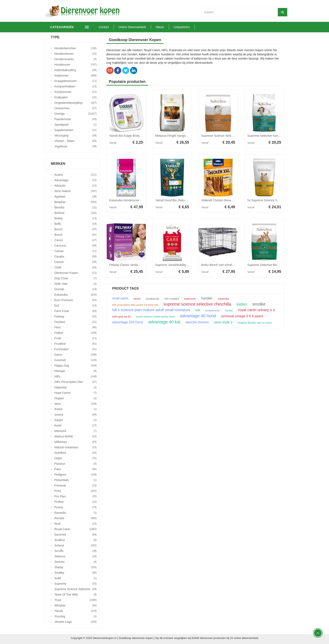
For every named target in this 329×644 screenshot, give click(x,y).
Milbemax (76, 442)
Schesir (76, 545)
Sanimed (76, 535)
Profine (76, 502)
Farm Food (76, 311)
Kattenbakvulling (76, 70)
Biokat (76, 218)
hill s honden (172, 299)
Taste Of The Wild (76, 595)
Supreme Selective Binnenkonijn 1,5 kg (273, 265)
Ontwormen (76, 108)
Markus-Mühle (76, 436)
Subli (76, 578)
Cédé (76, 267)
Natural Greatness (76, 447)
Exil (76, 306)
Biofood (76, 213)
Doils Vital (76, 284)
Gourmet (76, 360)
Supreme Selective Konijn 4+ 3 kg (270, 136)
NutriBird (76, 453)
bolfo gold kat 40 (121, 317)
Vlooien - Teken (76, 141)
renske (229, 311)
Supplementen (76, 130)
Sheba (76, 567)
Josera (76, 415)
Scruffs (76, 551)
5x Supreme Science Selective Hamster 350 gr (278, 200)
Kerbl (76, 425)
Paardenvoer (76, 119)
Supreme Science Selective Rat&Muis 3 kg (229, 136)
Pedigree (76, 475)
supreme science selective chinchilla (197, 304)
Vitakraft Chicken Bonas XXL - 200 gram (228, 200)
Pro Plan (76, 496)
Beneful (76, 207)
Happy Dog (76, 366)
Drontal (76, 289)
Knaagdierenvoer (76, 81)
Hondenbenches (76, 48)
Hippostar (76, 387)
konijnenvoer (213, 311)
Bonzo (76, 229)
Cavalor (76, 256)
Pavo (76, 469)
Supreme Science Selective (76, 589)
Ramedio (76, 513)
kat (198, 310)
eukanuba (224, 299)
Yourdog (76, 616)
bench (137, 299)
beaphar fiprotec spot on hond (255, 323)
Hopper (76, 398)
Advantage (76, 180)
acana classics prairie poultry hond (155, 317)
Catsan (76, 251)
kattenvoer (190, 299)
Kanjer (76, 420)
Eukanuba (76, 295)
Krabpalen (76, 97)
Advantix (76, 186)
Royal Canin (76, 529)
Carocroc (76, 246)
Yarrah (76, 611)
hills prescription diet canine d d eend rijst (135, 305)
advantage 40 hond (198, 316)
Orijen (76, 458)
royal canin (120, 298)
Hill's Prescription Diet (76, 382)
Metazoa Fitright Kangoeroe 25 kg (177, 136)
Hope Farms (76, 393)
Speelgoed (76, 125)
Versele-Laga (76, 622)
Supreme (76, 584)
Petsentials (76, 480)
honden (207, 298)
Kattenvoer (76, 75)
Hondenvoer (76, 65)
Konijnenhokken (76, 86)
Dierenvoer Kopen (76, 273)
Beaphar (76, 202)
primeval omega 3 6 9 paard (242, 316)
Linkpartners (188, 27)
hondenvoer (153, 299)
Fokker (76, 333)
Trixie (76, 600)
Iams (76, 404)
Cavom (76, 262)
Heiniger (76, 371)
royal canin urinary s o (257, 310)
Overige (76, 114)
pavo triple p (223, 322)
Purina (76, 507)
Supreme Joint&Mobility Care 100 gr (179, 265)
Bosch (76, 235)
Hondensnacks (76, 59)
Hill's (76, 376)
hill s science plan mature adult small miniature (151, 310)
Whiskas (76, 605)
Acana (76, 175)
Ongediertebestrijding (76, 103)
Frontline (76, 344)
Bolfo (76, 224)
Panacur (76, 464)
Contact (110, 27)
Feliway (76, 316)
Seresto (76, 562)
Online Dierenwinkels (138, 27)
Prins (76, 491)
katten (242, 304)
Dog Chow (76, 278)
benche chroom (197, 322)
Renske (76, 518)
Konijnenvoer (76, 92)
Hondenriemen (76, 54)
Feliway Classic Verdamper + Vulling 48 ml (137, 265)
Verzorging (76, 135)
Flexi (76, 327)
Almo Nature (76, 191)
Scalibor (76, 540)
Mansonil (76, 431)
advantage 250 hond (128, 322)
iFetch (76, 409)
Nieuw (166, 27)
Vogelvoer (76, 146)
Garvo (76, 355)
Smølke (76, 573)
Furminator (76, 349)
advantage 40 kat (164, 322)
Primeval (76, 485)
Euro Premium (76, 300)
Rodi (76, 524)
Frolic (76, 338)
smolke (259, 304)
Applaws (76, 196)
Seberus (76, 556)
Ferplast (76, 322)
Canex (76, 240)
